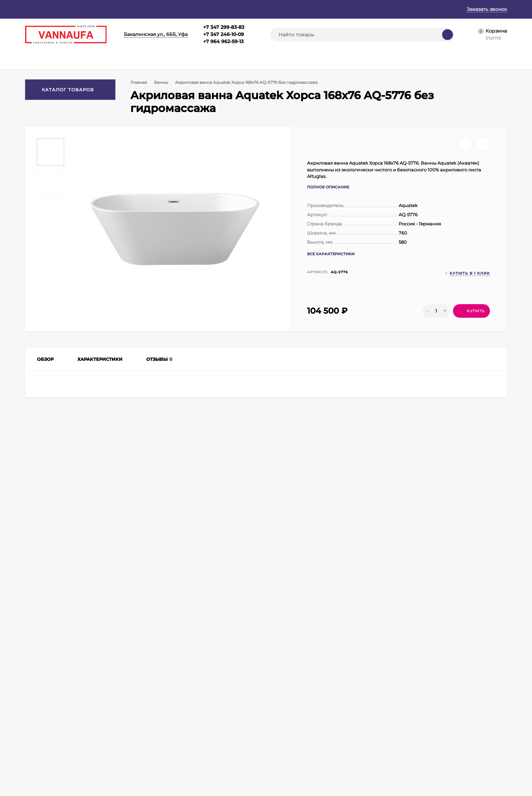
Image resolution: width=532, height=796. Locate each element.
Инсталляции (254, 736)
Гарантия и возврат (117, 9)
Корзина (109, 710)
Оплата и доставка (175, 9)
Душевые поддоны (260, 719)
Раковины (250, 744)
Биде (245, 761)
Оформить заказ (118, 727)
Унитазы (248, 753)
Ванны (162, 82)
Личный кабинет (118, 719)
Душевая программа (197, 727)
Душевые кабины (194, 770)
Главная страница (44, 710)
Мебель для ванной (196, 719)
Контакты (220, 9)
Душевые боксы (256, 710)
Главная (34, 9)
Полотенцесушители (198, 753)
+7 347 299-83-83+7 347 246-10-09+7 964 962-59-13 (224, 34)
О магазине (68, 9)
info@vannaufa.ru (166, 648)
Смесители (187, 710)
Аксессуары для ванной (201, 761)
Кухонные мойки (257, 727)
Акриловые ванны (112, 558)
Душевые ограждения (199, 736)
